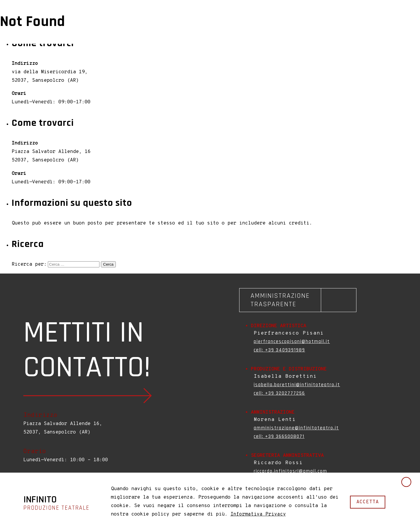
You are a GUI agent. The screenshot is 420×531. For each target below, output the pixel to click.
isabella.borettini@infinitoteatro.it (297, 385)
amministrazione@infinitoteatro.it (296, 428)
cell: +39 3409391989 (279, 350)
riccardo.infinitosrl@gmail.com (290, 471)
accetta (368, 502)
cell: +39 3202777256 (279, 393)
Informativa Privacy (258, 514)
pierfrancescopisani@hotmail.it (292, 342)
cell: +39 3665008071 (279, 436)
